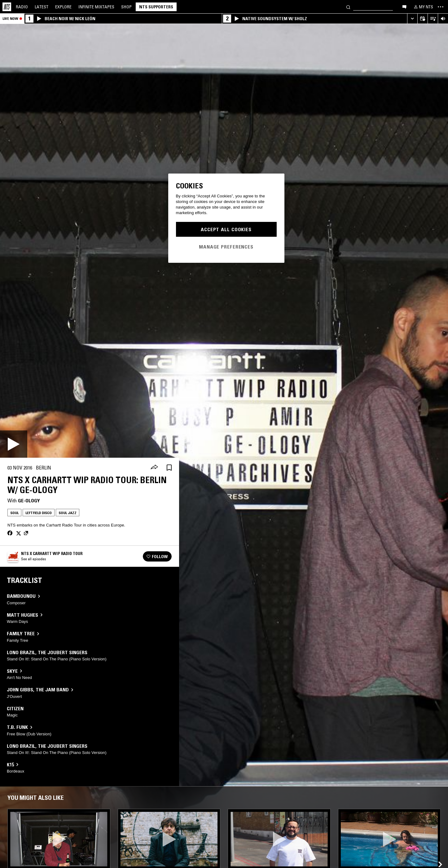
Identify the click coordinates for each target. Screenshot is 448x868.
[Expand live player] (412, 19)
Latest (42, 7)
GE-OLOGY (29, 500)
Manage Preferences (226, 247)
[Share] (154, 468)
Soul (14, 513)
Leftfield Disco (39, 513)
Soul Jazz (68, 513)
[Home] (7, 7)
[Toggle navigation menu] (441, 7)
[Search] (348, 7)
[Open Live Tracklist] (433, 19)
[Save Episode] (169, 468)
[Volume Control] (443, 19)
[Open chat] (404, 7)
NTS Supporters (156, 7)
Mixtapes (96, 7)
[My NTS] (423, 7)
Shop (126, 7)
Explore (63, 7)
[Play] (14, 444)
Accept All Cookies (226, 229)
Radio (22, 7)
